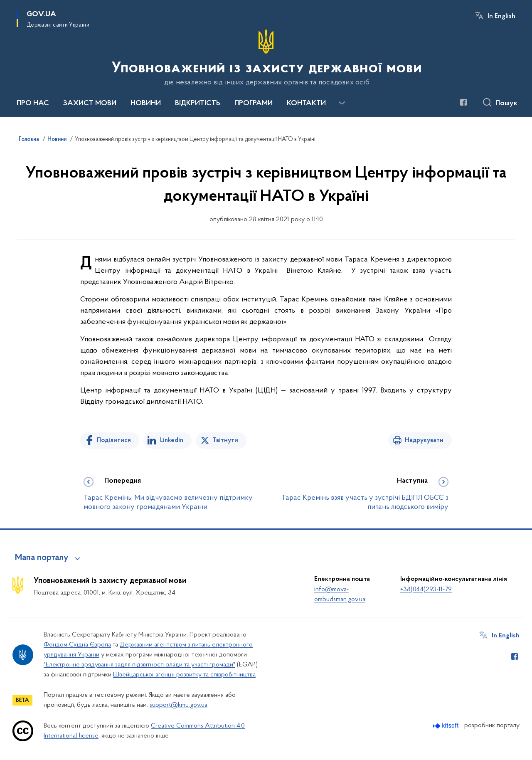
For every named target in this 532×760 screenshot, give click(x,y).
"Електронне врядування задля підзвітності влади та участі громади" (139, 665)
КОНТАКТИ (306, 104)
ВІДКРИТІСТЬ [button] (198, 104)
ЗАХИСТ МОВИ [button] (90, 104)
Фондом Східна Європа (77, 645)
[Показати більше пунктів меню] (342, 103)
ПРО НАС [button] (33, 104)
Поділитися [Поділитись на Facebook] (114, 440)
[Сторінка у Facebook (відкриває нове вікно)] (463, 102)
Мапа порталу (42, 558)
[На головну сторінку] (266, 58)
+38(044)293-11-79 (426, 590)
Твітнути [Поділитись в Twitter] (225, 440)
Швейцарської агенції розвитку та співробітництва (184, 675)
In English (501, 16)
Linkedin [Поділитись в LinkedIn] (172, 440)
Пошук (506, 104)
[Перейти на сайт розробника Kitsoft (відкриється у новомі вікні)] (447, 726)
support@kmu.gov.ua (179, 705)
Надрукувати (424, 440)
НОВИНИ (146, 104)
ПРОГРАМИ (254, 104)
